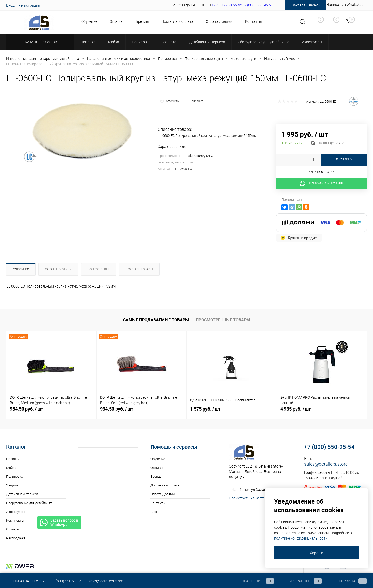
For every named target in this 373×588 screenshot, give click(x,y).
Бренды (142, 21)
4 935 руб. (295, 409)
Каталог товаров (40, 42)
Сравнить (198, 101)
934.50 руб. (26, 409)
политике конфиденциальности (301, 538)
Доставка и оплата (177, 21)
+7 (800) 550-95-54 (329, 447)
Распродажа (16, 538)
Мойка (11, 468)
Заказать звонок (306, 5)
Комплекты (15, 521)
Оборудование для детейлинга (29, 503)
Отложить (173, 101)
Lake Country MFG (200, 156)
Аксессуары (16, 512)
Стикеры (13, 529)
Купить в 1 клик (322, 172)
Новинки (13, 459)
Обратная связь (25, 581)
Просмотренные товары (223, 320)
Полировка (15, 476)
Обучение (89, 21)
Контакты (253, 21)
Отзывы (116, 21)
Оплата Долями (219, 21)
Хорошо (317, 553)
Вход (10, 5)
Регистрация (29, 5)
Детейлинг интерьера (22, 494)
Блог (154, 512)
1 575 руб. (205, 409)
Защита (12, 485)
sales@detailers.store (326, 464)
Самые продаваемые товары (156, 320)
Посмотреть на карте (247, 498)
